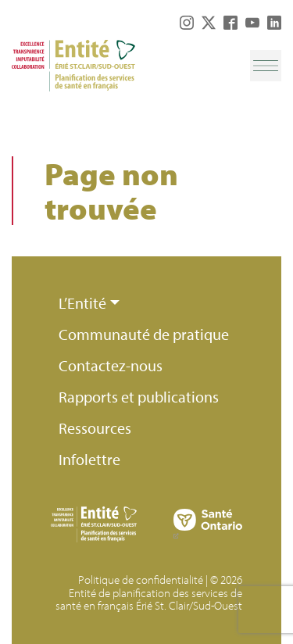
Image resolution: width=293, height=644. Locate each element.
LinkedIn (274, 23)
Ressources (95, 428)
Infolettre (89, 459)
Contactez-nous (111, 365)
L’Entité (82, 303)
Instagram (187, 23)
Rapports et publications (139, 397)
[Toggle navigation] (266, 66)
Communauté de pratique (144, 334)
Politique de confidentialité (141, 580)
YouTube (252, 23)
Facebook (230, 23)
